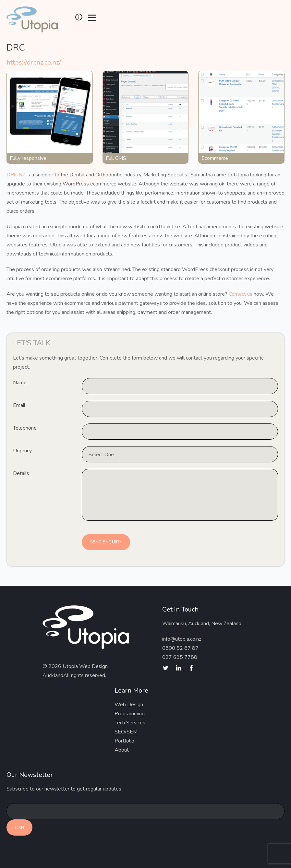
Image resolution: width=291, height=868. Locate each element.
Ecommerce (215, 158)
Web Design (129, 705)
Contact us (241, 294)
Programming (130, 714)
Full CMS (116, 158)
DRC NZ (16, 175)
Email (19, 405)
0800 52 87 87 (180, 648)
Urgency (22, 451)
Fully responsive (28, 158)
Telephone (25, 428)
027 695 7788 (180, 657)
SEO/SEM (126, 732)
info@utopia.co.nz (182, 639)
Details (21, 473)
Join (19, 828)
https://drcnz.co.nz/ (34, 62)
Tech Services (130, 723)
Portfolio (124, 741)
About (122, 750)
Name (20, 383)
